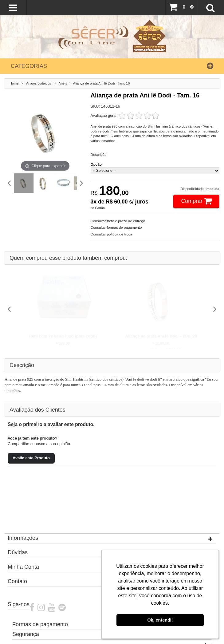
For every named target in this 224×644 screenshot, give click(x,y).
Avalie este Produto (31, 458)
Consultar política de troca (112, 234)
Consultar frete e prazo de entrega (118, 221)
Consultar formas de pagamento (116, 227)
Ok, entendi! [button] (160, 620)
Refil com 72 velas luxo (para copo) (63, 336)
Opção (96, 164)
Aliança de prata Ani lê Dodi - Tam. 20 (161, 336)
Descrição (99, 154)
